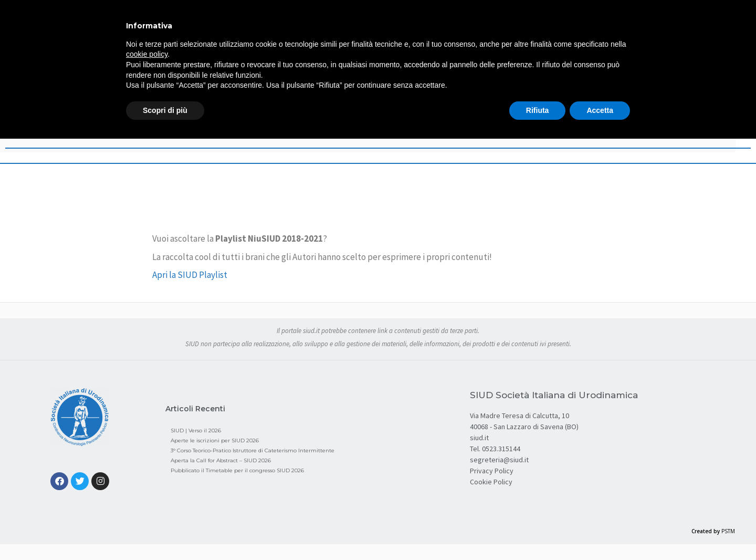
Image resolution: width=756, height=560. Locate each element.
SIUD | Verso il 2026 (196, 431)
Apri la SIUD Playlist (190, 275)
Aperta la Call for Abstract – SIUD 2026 (221, 460)
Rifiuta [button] (538, 110)
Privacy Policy (492, 471)
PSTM (728, 531)
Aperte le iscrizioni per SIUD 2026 (215, 440)
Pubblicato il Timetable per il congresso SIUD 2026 (237, 470)
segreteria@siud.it (499, 460)
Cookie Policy (491, 482)
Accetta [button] (600, 110)
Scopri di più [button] (165, 110)
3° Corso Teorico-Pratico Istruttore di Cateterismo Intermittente (253, 450)
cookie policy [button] (147, 54)
